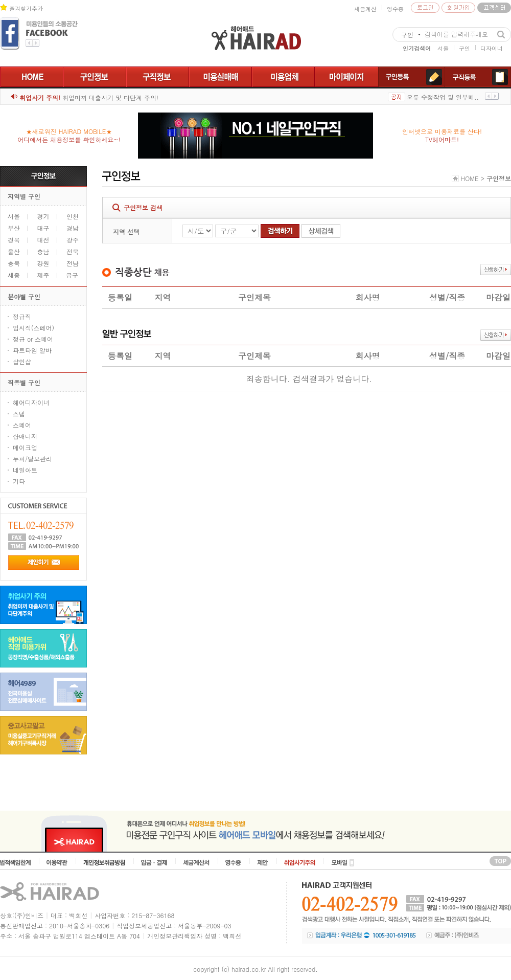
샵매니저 (25, 436)
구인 (464, 48)
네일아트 (25, 470)
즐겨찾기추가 (26, 8)
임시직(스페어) (33, 328)
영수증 (395, 9)
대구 (43, 228)
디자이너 (492, 48)
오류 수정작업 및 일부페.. (443, 97)
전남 (73, 263)
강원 (43, 263)
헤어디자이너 (31, 402)
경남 (73, 228)
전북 (73, 251)
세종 (14, 275)
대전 (43, 240)
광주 (73, 240)
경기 (43, 216)
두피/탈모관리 (32, 459)
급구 (72, 275)
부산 (14, 228)
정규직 (22, 316)
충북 (14, 263)
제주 (51, 276)
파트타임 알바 (32, 350)
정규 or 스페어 (33, 339)
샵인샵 (22, 361)
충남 (43, 251)
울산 (14, 251)
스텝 (19, 414)
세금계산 (365, 9)
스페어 (22, 425)
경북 (14, 240)
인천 (73, 216)
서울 (443, 48)
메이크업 (25, 447)
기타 (19, 481)
